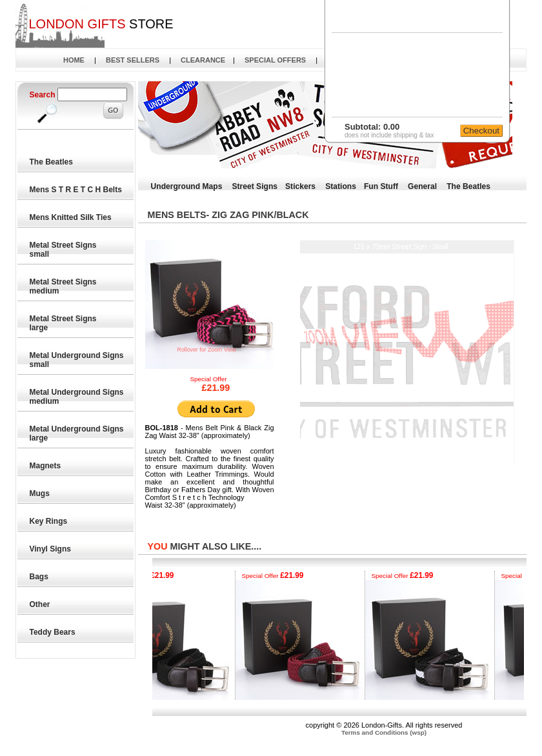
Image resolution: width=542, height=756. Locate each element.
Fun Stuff (381, 186)
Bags (40, 577)
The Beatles (52, 162)
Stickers (300, 186)
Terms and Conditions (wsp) (384, 732)
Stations (341, 186)
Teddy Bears (53, 632)
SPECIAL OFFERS (275, 60)
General (422, 186)
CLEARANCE (203, 60)
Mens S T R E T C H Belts (76, 190)
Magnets (46, 466)
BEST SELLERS (133, 60)
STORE (101, 24)
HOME (74, 60)
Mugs (40, 493)
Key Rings (49, 521)
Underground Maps (187, 186)
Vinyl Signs (51, 549)
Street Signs (255, 186)
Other (40, 604)
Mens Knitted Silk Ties (71, 217)
